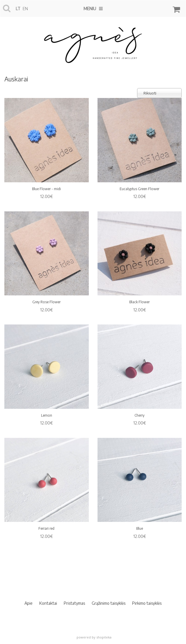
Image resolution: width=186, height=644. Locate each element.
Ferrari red (46, 528)
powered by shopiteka (94, 637)
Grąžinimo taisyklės (109, 603)
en (25, 9)
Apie (29, 603)
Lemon (47, 415)
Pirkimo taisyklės (147, 603)
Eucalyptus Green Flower (139, 189)
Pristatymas (74, 603)
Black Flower (139, 302)
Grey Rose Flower (46, 302)
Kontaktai (48, 603)
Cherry (139, 415)
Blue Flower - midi (46, 189)
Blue (140, 528)
